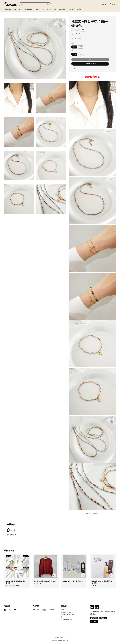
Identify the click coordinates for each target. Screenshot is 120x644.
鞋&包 (49, 9)
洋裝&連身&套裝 (28, 9)
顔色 (73, 51)
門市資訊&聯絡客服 (67, 619)
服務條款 (55, 641)
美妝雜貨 (71, 9)
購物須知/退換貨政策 (67, 612)
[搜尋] (48, 4)
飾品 (55, 9)
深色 (81, 54)
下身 (43, 9)
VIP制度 (63, 610)
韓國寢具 (79, 9)
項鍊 (74, 47)
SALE (14, 9)
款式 (73, 44)
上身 (37, 9)
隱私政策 (60, 641)
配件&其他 (62, 9)
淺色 (74, 54)
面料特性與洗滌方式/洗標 (68, 615)
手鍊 (81, 47)
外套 (19, 9)
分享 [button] (74, 69)
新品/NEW (8, 9)
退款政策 (66, 641)
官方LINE (64, 617)
